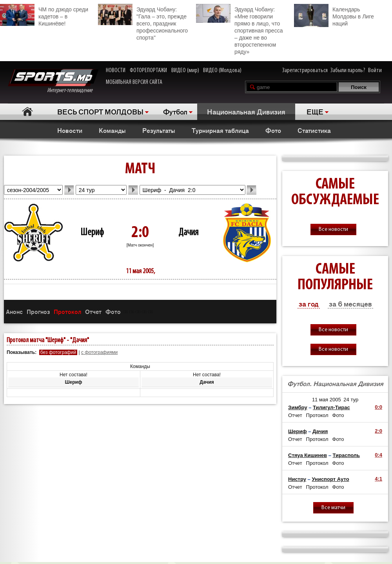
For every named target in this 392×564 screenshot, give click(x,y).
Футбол (175, 111)
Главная (28, 112)
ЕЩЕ (315, 111)
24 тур (351, 400)
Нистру (297, 479)
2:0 (378, 431)
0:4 (378, 455)
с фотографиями (99, 352)
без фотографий (58, 352)
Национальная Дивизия (246, 111)
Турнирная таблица (220, 130)
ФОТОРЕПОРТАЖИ (148, 71)
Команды (112, 130)
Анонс (14, 311)
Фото (273, 130)
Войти (375, 71)
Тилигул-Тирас (331, 407)
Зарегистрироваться (305, 71)
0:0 (378, 407)
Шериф (92, 233)
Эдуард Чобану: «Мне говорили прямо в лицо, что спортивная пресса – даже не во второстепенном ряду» (239, 29)
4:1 (378, 479)
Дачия (188, 233)
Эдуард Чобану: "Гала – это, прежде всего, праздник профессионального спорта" (143, 22)
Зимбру (298, 407)
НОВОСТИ (116, 71)
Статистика (314, 130)
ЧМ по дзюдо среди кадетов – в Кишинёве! (44, 15)
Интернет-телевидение (53, 81)
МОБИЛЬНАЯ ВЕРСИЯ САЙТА (134, 82)
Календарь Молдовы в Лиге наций (334, 15)
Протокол (67, 311)
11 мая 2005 (327, 400)
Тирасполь (347, 455)
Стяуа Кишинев (308, 455)
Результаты (159, 130)
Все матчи (333, 508)
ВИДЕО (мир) (185, 71)
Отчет (93, 311)
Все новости (333, 229)
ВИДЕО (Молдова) (222, 71)
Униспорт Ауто (330, 479)
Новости (70, 130)
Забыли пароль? (348, 71)
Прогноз (38, 311)
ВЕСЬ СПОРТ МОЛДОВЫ (100, 111)
